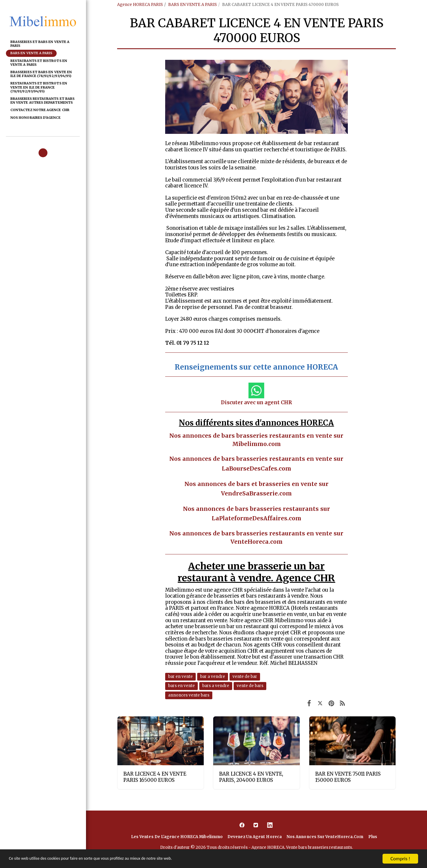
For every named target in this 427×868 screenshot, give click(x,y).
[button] (43, 153)
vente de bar (245, 677)
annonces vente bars (189, 695)
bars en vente (181, 686)
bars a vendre (216, 686)
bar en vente (180, 677)
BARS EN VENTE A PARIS (192, 5)
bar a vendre (213, 677)
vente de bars (250, 686)
